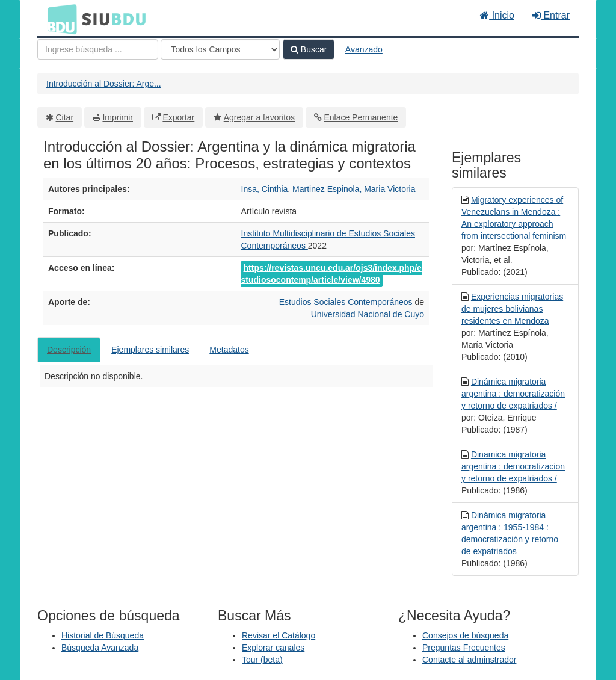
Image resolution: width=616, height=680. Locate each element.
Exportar (178, 117)
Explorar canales (273, 648)
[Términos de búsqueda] (98, 49)
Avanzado (364, 49)
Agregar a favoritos (259, 117)
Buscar (309, 49)
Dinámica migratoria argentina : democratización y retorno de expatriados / (513, 394)
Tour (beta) (262, 660)
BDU (59, 19)
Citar (65, 117)
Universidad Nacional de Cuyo (368, 314)
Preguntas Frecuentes (464, 648)
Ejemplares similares (150, 350)
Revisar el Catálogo (279, 635)
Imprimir (118, 117)
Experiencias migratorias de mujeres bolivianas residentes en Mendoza (512, 309)
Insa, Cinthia (265, 189)
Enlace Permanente (361, 117)
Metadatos (229, 350)
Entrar (551, 15)
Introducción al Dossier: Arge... (104, 84)
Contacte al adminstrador (469, 660)
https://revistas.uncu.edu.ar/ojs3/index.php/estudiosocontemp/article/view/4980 (331, 274)
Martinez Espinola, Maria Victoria (354, 189)
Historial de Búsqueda (103, 635)
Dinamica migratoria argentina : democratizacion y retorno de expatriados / (513, 466)
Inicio (497, 15)
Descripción (69, 350)
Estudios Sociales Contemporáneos (347, 302)
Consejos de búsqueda (465, 635)
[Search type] (220, 49)
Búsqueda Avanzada (100, 648)
